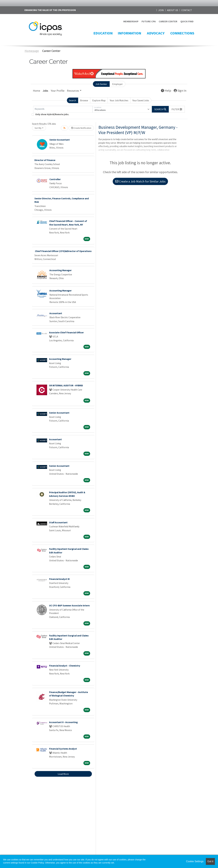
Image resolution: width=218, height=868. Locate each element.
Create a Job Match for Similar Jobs (140, 181)
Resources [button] (73, 91)
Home (36, 91)
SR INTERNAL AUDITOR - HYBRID (66, 385)
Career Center (51, 51)
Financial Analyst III (59, 579)
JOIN (161, 10)
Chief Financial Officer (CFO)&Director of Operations (63, 251)
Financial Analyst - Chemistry (65, 666)
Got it (210, 861)
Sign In (180, 90)
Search (73, 100)
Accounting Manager (61, 270)
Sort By (38, 128)
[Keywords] (63, 109)
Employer (117, 84)
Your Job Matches (119, 100)
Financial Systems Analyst (63, 749)
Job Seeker (101, 84)
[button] (177, 109)
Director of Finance (45, 160)
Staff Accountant (58, 522)
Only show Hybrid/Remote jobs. (52, 114)
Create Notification (81, 128)
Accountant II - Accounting (63, 722)
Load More (63, 774)
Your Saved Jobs (141, 100)
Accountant (56, 313)
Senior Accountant (60, 140)
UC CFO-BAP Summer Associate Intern (69, 605)
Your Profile (58, 91)
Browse (84, 100)
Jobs (45, 91)
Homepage (32, 51)
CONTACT (187, 10)
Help (166, 90)
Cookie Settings (195, 861)
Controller (55, 179)
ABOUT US (173, 10)
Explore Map (99, 100)
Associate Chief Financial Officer (66, 332)
